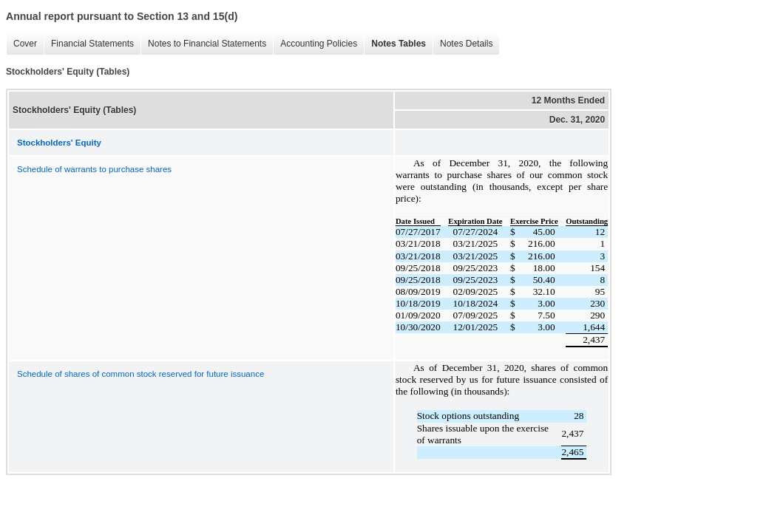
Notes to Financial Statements (203, 44)
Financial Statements (89, 44)
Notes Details (463, 44)
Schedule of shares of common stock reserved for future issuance (140, 374)
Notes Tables (395, 44)
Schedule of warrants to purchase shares (94, 169)
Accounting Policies (315, 44)
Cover (21, 44)
